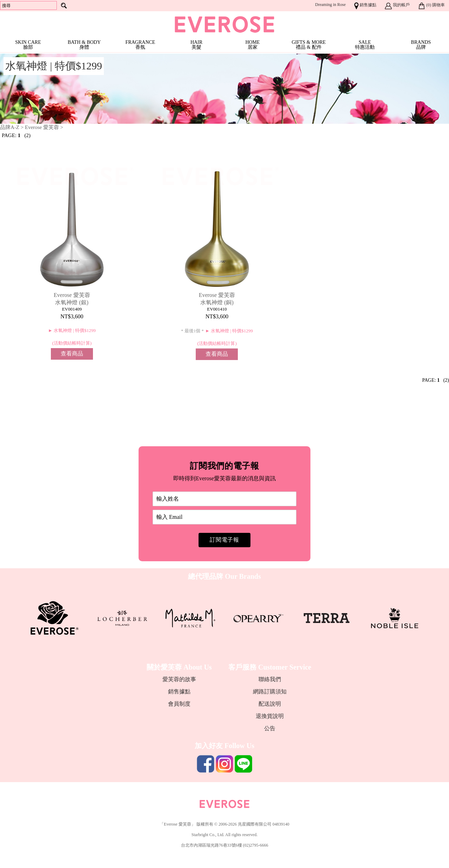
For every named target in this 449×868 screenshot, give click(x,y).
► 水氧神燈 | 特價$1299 (72, 330)
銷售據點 (179, 691)
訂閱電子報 (224, 540)
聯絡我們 (270, 679)
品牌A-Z (10, 127)
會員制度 (179, 704)
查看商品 (72, 354)
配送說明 (270, 704)
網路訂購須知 (270, 691)
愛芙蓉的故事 (179, 679)
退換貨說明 (270, 716)
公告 (270, 728)
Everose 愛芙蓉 (43, 127)
